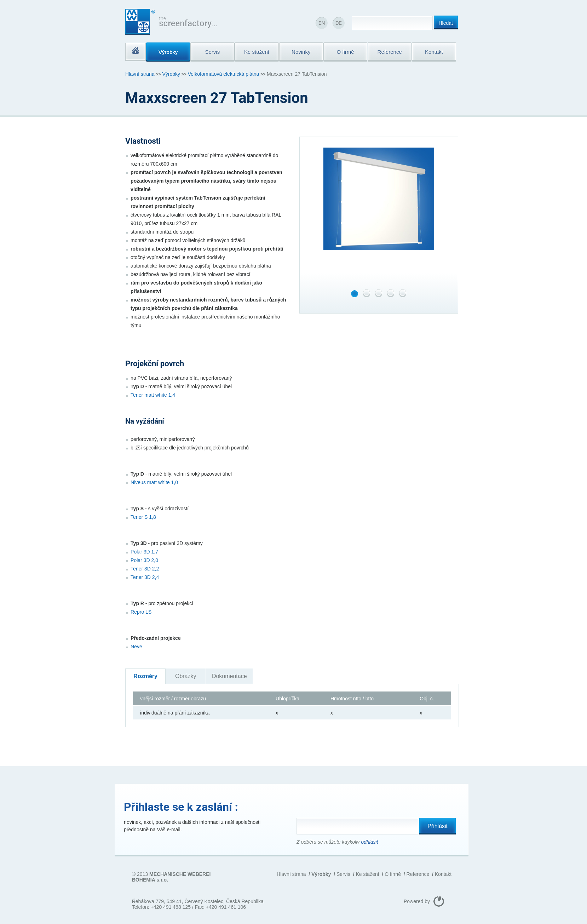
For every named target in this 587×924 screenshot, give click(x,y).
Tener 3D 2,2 (145, 569)
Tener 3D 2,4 (145, 577)
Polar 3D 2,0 (144, 560)
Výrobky (171, 74)
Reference (418, 874)
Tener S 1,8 (143, 517)
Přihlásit (438, 826)
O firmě (393, 874)
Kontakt (443, 874)
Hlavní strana (140, 74)
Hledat (446, 23)
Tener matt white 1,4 (153, 395)
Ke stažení (367, 874)
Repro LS (141, 612)
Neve (136, 647)
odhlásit (369, 842)
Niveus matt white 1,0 (154, 482)
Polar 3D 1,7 (144, 552)
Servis (343, 874)
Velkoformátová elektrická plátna (224, 74)
